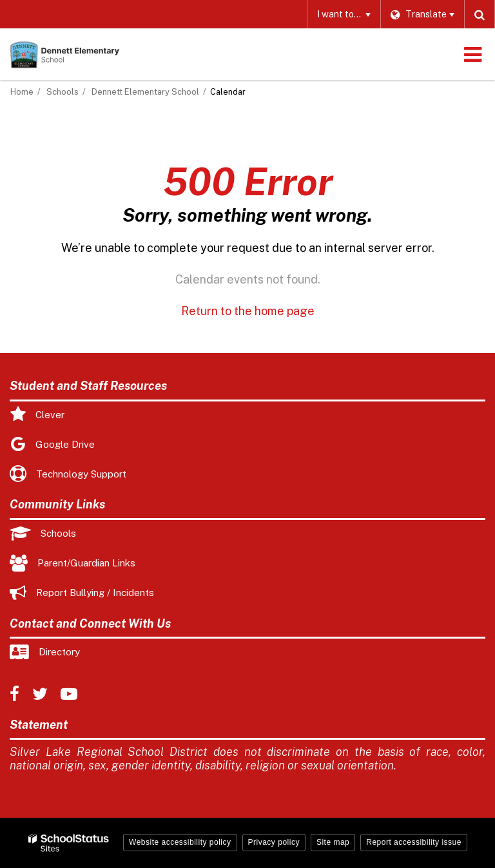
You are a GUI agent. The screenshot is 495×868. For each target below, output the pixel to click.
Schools (63, 92)
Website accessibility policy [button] (180, 842)
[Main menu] (472, 54)
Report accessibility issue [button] (414, 842)
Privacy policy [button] (274, 842)
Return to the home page (248, 311)
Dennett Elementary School (145, 92)
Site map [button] (333, 842)
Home (22, 92)
